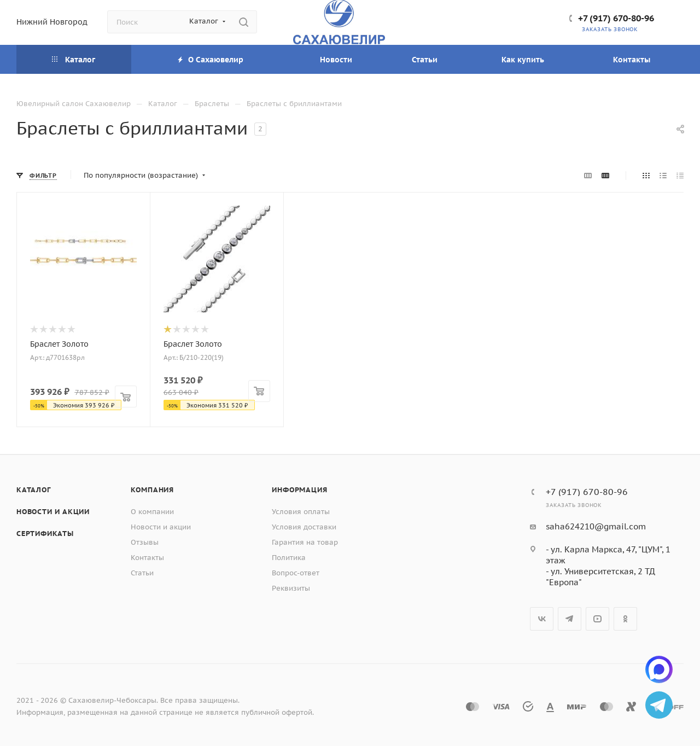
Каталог (34, 490)
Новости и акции (53, 512)
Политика (289, 558)
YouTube (597, 619)
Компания (152, 490)
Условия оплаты (301, 512)
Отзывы (145, 542)
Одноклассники (625, 619)
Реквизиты (291, 588)
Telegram (570, 619)
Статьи (142, 573)
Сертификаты (45, 534)
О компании (152, 512)
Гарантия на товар (305, 542)
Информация (299, 490)
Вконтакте (542, 619)
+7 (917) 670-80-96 (616, 18)
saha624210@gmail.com (596, 526)
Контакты (147, 558)
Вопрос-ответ (296, 573)
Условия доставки (304, 527)
